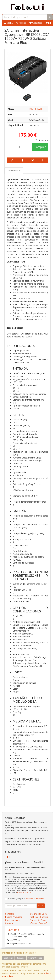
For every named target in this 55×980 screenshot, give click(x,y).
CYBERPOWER (36, 109)
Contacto (36, 23)
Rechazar (21, 958)
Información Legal (38, 914)
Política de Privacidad (24, 892)
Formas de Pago (38, 920)
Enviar (41, 906)
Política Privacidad (14, 917)
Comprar (40, 147)
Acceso (21, 23)
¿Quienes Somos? (38, 923)
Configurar (8, 958)
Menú (9, 23)
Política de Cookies (39, 917)
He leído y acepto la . (26, 899)
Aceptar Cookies (35, 958)
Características (14, 170)
